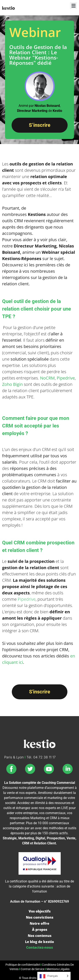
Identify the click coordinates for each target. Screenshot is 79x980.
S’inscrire (40, 125)
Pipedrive (66, 378)
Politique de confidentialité (23, 965)
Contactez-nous (39, 947)
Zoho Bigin (12, 384)
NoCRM (47, 378)
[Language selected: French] (54, 976)
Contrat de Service (33, 969)
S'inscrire (40, 692)
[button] (73, 6)
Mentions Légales (58, 969)
